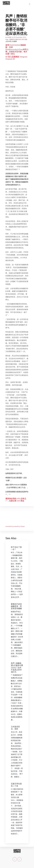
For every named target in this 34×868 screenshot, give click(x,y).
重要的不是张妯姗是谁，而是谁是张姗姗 (16, 606)
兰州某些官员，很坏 (15, 728)
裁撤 (26, 39)
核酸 (17, 39)
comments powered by (15, 526)
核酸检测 (12, 39)
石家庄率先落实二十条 (16, 785)
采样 (23, 39)
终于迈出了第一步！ (16, 548)
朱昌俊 (9, 37)
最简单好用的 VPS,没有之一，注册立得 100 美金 (16, 500)
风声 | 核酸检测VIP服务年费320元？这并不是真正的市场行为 (17, 668)
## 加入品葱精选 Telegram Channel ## (16, 58)
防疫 (20, 39)
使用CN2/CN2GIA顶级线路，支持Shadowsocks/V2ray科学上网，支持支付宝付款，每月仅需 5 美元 (17, 49)
